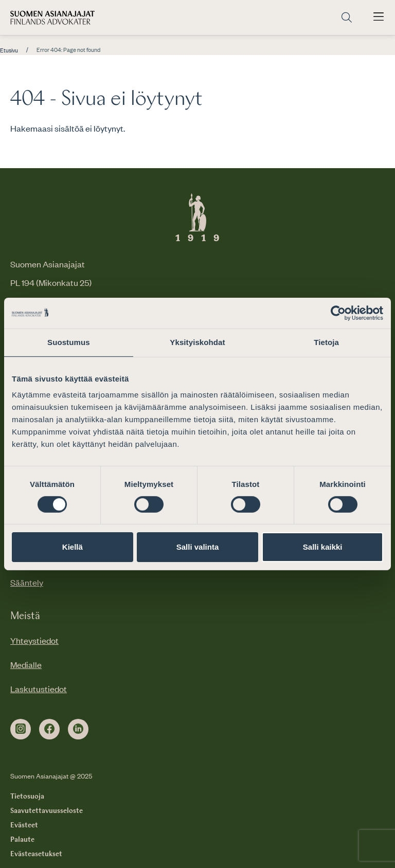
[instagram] (21, 729)
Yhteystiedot (34, 640)
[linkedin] (78, 729)
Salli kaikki (323, 547)
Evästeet (24, 825)
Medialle (26, 664)
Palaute (22, 840)
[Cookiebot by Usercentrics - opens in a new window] (338, 313)
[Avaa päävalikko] (379, 17)
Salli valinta (198, 547)
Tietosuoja (27, 797)
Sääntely (27, 582)
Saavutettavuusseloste (47, 811)
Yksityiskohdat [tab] (197, 342)
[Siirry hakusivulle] (347, 18)
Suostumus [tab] (69, 342)
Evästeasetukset (36, 854)
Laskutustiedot (39, 689)
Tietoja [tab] (326, 342)
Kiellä (73, 547)
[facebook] (49, 729)
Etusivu (9, 50)
